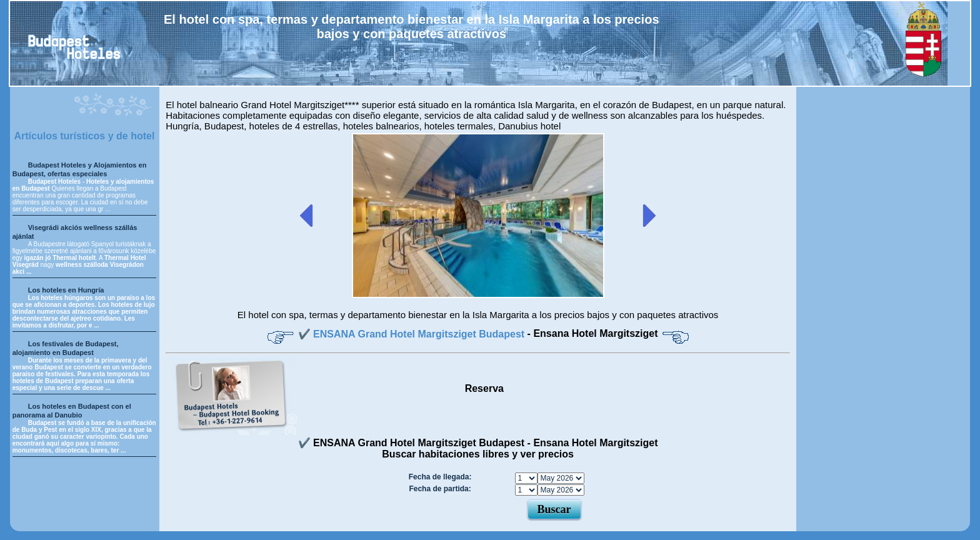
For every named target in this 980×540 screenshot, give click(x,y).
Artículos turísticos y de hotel (84, 136)
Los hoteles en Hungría (66, 290)
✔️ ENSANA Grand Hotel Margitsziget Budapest (413, 334)
